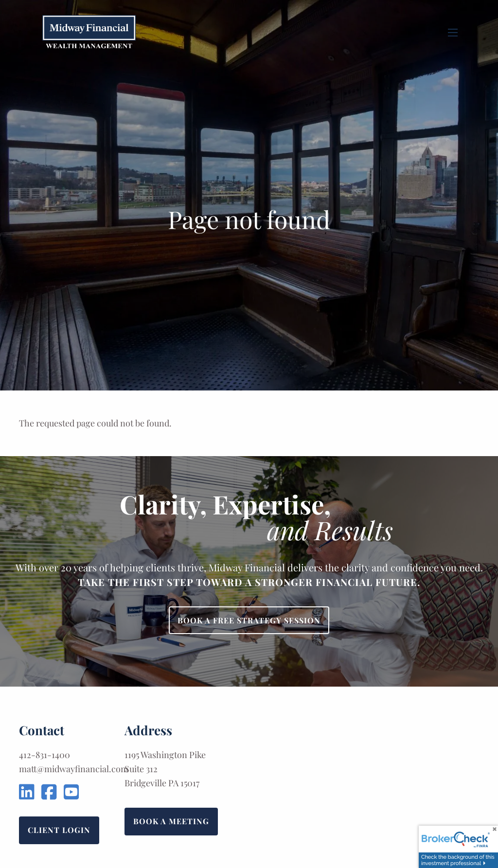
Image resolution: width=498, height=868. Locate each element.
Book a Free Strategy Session (249, 620)
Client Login (59, 830)
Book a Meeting (171, 821)
